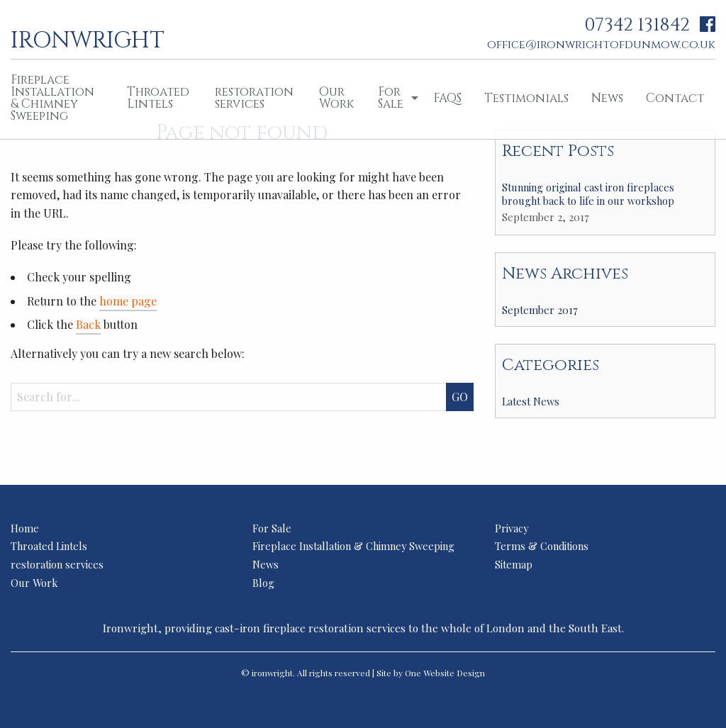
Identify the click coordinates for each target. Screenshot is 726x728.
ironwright (88, 39)
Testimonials (526, 98)
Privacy (512, 528)
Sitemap (514, 564)
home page (128, 301)
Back (88, 324)
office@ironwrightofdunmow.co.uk (601, 45)
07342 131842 (637, 25)
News (607, 98)
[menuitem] (160, 99)
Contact (675, 98)
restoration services (254, 98)
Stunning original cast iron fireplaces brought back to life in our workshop (588, 194)
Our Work (336, 98)
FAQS (447, 98)
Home (25, 528)
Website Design (454, 673)
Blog (263, 583)
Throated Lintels (158, 98)
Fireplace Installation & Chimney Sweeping (353, 546)
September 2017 (540, 310)
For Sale (391, 98)
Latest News (531, 401)
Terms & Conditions (542, 546)
